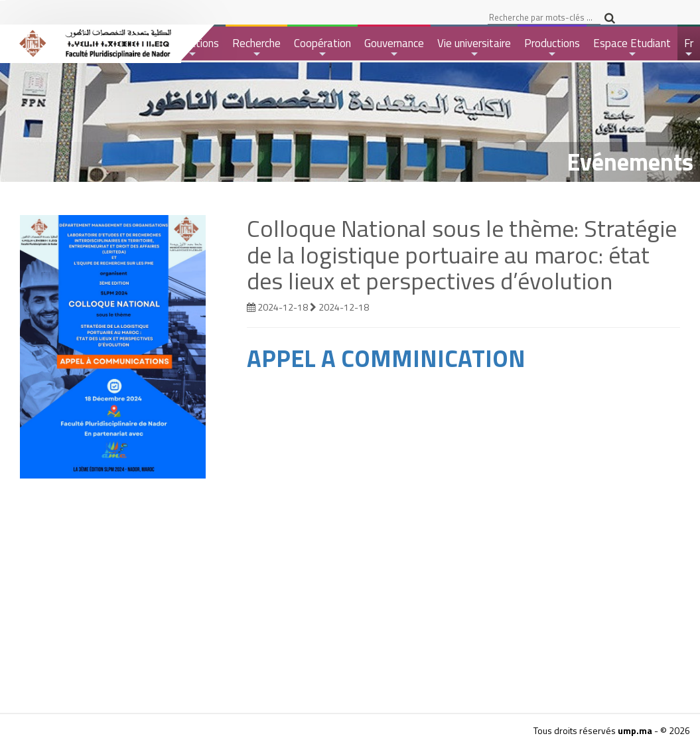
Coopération (322, 47)
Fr (690, 47)
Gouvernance (394, 47)
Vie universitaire (474, 47)
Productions (552, 47)
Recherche (256, 47)
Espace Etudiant (632, 47)
